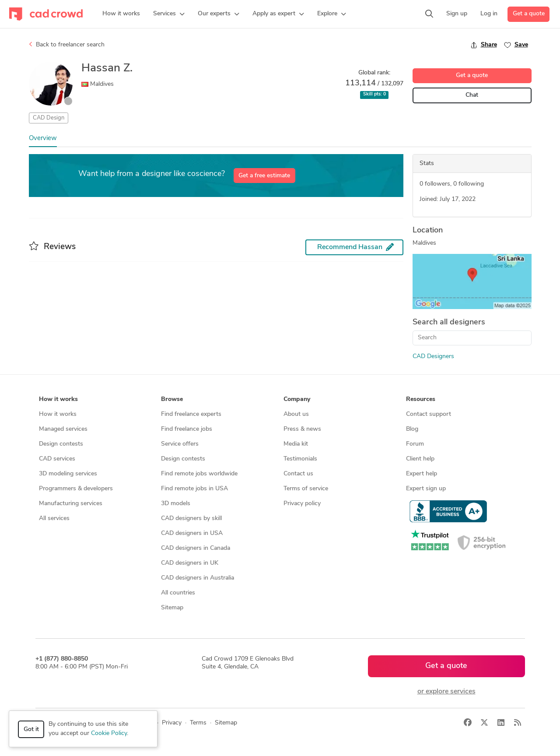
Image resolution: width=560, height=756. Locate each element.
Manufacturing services (71, 504)
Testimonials (300, 459)
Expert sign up (426, 489)
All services (54, 519)
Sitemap (172, 608)
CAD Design (49, 118)
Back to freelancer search (67, 45)
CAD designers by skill (191, 519)
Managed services (63, 429)
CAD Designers (433, 357)
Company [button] (297, 399)
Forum (415, 444)
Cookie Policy (109, 733)
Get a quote (529, 14)
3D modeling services (68, 474)
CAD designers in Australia (198, 578)
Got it (31, 730)
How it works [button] (58, 399)
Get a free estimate (264, 176)
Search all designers (449, 322)
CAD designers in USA (192, 533)
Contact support (429, 414)
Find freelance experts (191, 414)
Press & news (302, 429)
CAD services (57, 459)
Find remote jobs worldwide (199, 474)
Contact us (298, 474)
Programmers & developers (76, 489)
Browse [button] (172, 399)
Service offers (180, 444)
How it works (58, 414)
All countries (178, 593)
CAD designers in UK (190, 563)
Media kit (296, 444)
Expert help (422, 474)
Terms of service (306, 489)
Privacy (172, 723)
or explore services (446, 692)
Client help (420, 459)
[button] (169, 14)
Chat (472, 95)
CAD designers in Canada (196, 548)
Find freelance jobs (187, 429)
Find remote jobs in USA (194, 489)
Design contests (61, 444)
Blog (412, 429)
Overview (43, 139)
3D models (176, 504)
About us (296, 414)
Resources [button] (421, 399)
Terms (198, 723)
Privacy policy (302, 504)
